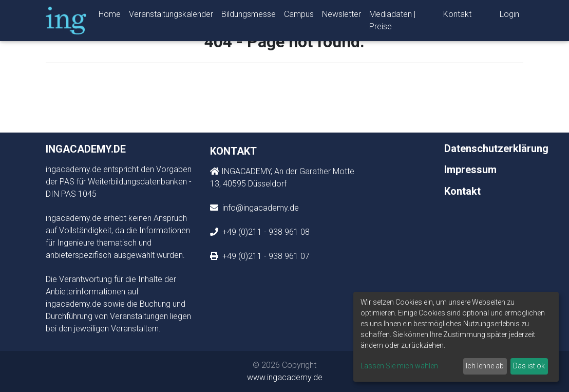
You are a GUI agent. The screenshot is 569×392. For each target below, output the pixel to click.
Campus (299, 16)
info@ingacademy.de (260, 208)
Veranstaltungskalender (171, 16)
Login (509, 16)
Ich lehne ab (485, 366)
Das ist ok (529, 366)
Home (110, 16)
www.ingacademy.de (285, 377)
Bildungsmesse (249, 16)
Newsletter (342, 16)
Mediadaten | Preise (392, 22)
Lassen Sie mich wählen (399, 366)
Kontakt (457, 16)
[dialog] (456, 337)
